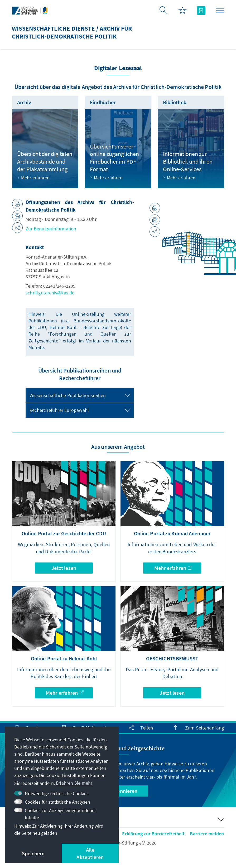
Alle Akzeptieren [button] (90, 853)
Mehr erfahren (173, 568)
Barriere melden (207, 834)
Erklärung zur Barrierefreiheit (153, 834)
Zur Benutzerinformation (51, 229)
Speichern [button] (33, 853)
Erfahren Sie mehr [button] (74, 783)
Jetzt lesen (64, 568)
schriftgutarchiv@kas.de (50, 293)
